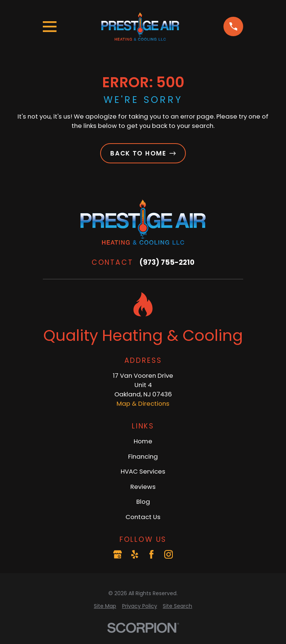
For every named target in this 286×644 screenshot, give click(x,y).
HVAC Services (143, 471)
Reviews (143, 487)
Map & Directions (143, 403)
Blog (143, 502)
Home (143, 441)
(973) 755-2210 (167, 262)
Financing (143, 456)
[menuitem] (105, 606)
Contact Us (143, 517)
